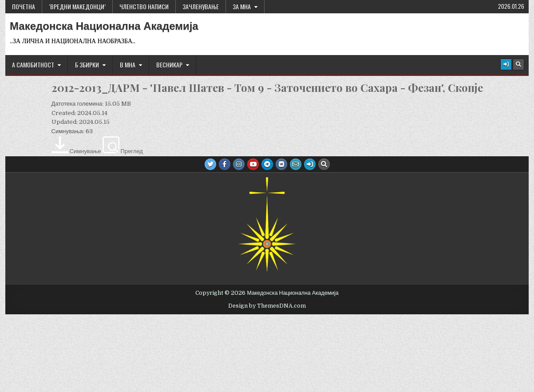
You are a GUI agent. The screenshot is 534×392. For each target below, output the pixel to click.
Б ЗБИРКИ (87, 65)
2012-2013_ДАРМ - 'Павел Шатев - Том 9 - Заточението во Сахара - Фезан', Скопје (267, 87)
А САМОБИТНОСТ (33, 65)
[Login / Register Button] (506, 64)
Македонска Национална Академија (104, 26)
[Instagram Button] (239, 164)
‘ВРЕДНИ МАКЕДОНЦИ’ (77, 6)
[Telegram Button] (267, 164)
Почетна (24, 6)
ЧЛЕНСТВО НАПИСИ (144, 6)
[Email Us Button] (296, 164)
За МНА (242, 6)
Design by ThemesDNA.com (267, 306)
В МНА (128, 65)
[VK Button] (281, 164)
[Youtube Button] (253, 164)
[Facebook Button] (225, 164)
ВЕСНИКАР (169, 65)
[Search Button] (518, 64)
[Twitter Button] (210, 164)
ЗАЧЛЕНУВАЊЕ (201, 6)
